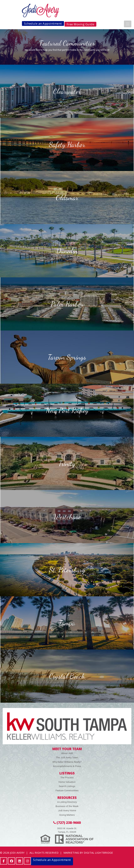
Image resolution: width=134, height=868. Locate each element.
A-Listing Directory (67, 802)
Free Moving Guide (81, 24)
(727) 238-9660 (67, 823)
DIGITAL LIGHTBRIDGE (98, 853)
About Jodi (67, 753)
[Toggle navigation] (128, 24)
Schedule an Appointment (43, 23)
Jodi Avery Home (67, 810)
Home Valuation (67, 782)
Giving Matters (67, 815)
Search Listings (67, 786)
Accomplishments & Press (67, 766)
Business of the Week (67, 806)
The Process (67, 777)
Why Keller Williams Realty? (67, 762)
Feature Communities (67, 790)
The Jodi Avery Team (67, 757)
